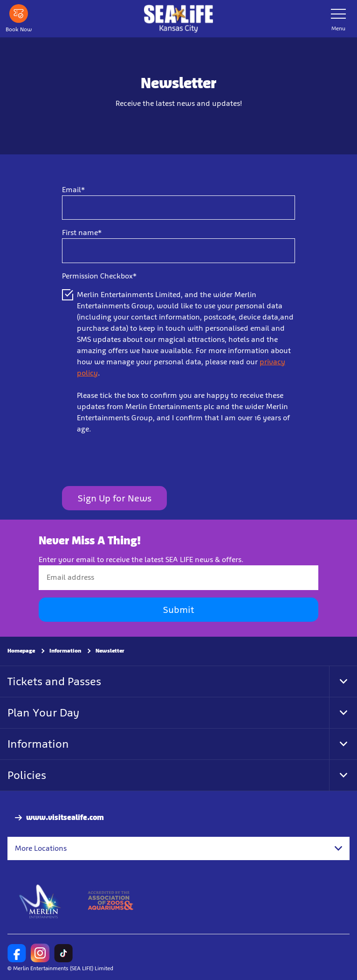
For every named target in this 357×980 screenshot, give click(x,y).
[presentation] (133, 460)
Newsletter (110, 651)
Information (65, 651)
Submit (178, 610)
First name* (82, 233)
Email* (73, 190)
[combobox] (178, 848)
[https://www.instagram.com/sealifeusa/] (40, 953)
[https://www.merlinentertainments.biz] (40, 901)
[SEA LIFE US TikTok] (63, 953)
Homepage (21, 651)
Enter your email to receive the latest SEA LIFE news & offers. (141, 560)
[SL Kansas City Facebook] (17, 953)
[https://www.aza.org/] (110, 901)
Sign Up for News (115, 498)
